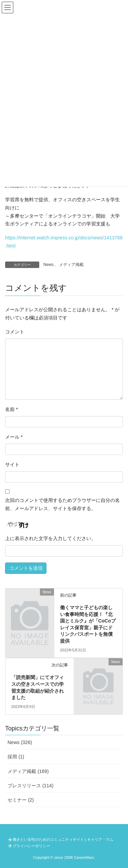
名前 (11, 409)
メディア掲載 (71, 265)
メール (14, 437)
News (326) (20, 742)
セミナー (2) (21, 800)
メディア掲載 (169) (28, 771)
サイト (12, 464)
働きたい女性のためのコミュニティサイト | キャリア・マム (63, 839)
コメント (15, 332)
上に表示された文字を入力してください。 (51, 538)
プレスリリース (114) (31, 786)
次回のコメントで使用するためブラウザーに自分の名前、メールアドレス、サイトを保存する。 (62, 504)
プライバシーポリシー (31, 846)
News (48, 265)
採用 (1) (16, 757)
